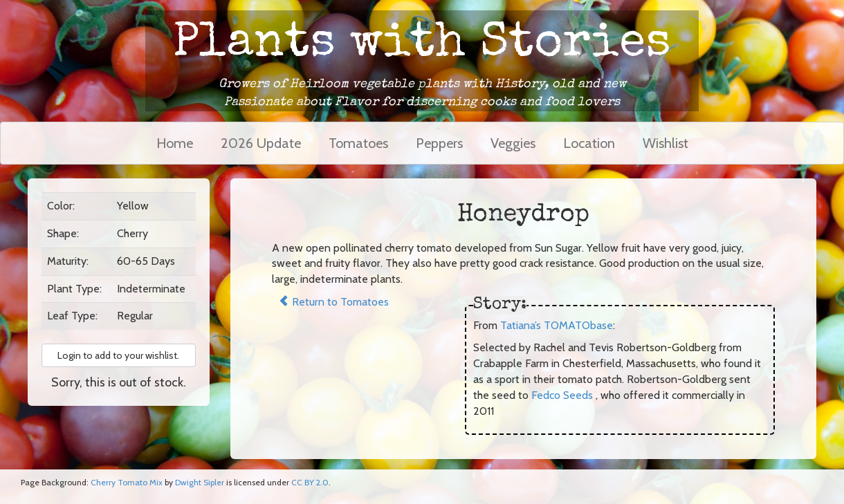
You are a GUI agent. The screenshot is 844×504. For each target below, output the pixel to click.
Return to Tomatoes (333, 302)
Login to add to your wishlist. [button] (118, 355)
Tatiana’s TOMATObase (557, 325)
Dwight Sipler (200, 482)
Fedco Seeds (562, 395)
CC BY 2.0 (310, 482)
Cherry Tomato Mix (127, 482)
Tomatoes (358, 143)
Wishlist (666, 143)
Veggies (513, 143)
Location (589, 143)
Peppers (439, 143)
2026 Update (261, 143)
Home (175, 143)
